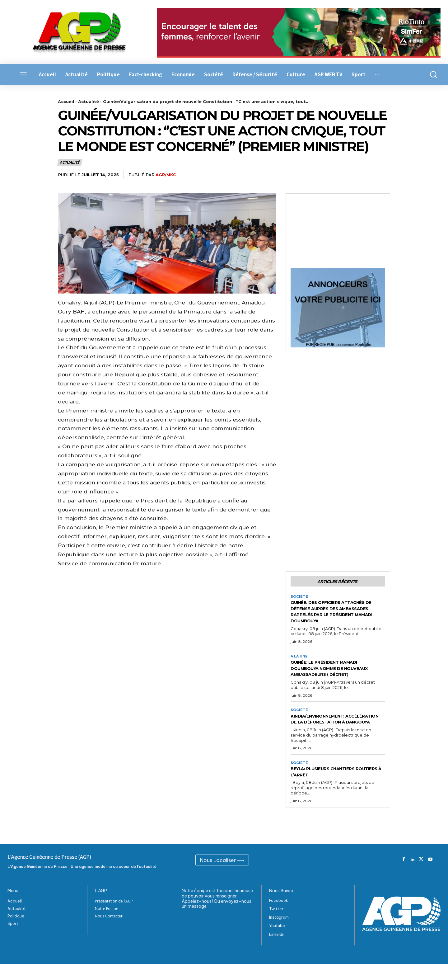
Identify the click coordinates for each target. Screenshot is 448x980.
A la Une (300, 658)
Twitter (276, 925)
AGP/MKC (166, 175)
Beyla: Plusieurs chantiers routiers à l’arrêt (331, 788)
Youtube (277, 942)
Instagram (279, 933)
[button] (430, 75)
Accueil (66, 101)
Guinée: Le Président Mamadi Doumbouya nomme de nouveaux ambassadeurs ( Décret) (333, 674)
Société (299, 598)
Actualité (89, 101)
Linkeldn (277, 950)
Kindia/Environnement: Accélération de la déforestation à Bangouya (332, 731)
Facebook (279, 916)
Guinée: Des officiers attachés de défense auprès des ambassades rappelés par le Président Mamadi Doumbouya (337, 613)
